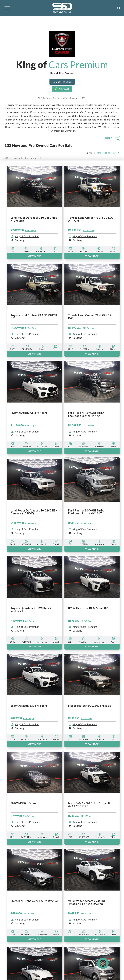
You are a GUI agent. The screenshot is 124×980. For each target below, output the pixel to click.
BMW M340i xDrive (23, 803)
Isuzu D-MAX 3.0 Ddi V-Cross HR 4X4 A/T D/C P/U (89, 805)
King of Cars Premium (27, 725)
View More (34, 842)
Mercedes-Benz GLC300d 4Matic (90, 706)
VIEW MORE (34, 744)
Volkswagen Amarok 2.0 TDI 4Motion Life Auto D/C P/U (87, 902)
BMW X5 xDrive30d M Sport (29, 706)
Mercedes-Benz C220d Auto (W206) (34, 901)
